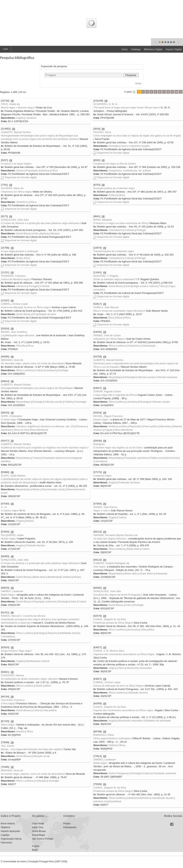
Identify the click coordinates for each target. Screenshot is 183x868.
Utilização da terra (138, 693)
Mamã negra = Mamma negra (17, 108)
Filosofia (21, 346)
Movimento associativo (131, 721)
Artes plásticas (41, 233)
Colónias (130, 230)
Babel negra (100, 763)
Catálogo (136, 49)
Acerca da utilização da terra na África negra (25, 307)
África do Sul (21, 430)
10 (177, 92)
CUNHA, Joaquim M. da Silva (110, 619)
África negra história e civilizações (112, 738)
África (122, 668)
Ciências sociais (146, 377)
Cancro (20, 170)
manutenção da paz (162, 798)
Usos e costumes (130, 146)
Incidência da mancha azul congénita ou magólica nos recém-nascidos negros (44, 448)
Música (30, 521)
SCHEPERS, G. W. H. (106, 104)
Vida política (148, 630)
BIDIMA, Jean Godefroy (14, 332)
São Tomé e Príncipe (43, 839)
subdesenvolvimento (138, 798)
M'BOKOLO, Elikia (104, 735)
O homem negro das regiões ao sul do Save (118, 448)
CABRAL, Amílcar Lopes (14, 304)
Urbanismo (22, 202)
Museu (77, 577)
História (69, 402)
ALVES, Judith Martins (13, 476)
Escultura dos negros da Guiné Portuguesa (117, 595)
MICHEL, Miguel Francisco (108, 416)
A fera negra (8, 703)
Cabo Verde (38, 824)
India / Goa (38, 827)
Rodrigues (99, 444)
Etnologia (114, 146)
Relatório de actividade (158, 721)
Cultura (39, 370)
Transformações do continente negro (114, 251)
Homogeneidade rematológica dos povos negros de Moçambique (37, 388)
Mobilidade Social (69, 633)
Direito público (43, 686)
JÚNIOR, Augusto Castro (107, 391)
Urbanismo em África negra (16, 192)
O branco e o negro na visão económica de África (121, 223)
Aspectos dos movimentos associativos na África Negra (124, 654)
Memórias (166, 426)
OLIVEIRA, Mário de (12, 188)
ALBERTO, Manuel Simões (16, 132)
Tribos (162, 286)
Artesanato (161, 573)
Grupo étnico (23, 258)
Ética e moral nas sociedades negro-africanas (119, 311)
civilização (41, 781)
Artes (73, 602)
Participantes (70, 827)
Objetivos (6, 827)
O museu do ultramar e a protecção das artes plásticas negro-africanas (40, 223)
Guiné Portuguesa (118, 773)
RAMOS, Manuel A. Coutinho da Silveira (23, 616)
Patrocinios (6, 843)
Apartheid (6, 430)
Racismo (53, 633)
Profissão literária (35, 545)
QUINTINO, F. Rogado (106, 276)
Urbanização (149, 346)
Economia (173, 458)
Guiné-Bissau (23, 233)
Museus (55, 233)
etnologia (54, 781)
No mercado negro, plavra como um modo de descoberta (32, 363)
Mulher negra (8, 539)
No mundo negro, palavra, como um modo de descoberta (32, 774)
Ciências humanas (167, 377)
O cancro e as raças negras (16, 164)
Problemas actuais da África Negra (113, 623)
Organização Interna (11, 839)
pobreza (117, 801)
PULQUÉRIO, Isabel (12, 535)
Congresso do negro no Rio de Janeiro (115, 164)
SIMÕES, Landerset (12, 591)
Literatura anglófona (27, 426)
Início (125, 49)
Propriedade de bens (45, 314)
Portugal (141, 230)
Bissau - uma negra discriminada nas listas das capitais (31, 749)
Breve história (8, 824)
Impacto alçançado (10, 831)
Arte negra (99, 567)
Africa (54, 170)
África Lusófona (117, 346)
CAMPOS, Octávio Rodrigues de (111, 563)
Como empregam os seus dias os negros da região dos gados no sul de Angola (137, 136)
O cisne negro (9, 419)
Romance (81, 426)
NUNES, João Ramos (105, 507)
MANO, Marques (103, 220)
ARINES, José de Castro (107, 335)
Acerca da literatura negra (15, 279)
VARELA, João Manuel (106, 307)
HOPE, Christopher (12, 416)
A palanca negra (102, 476)
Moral (119, 318)
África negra (8, 725)
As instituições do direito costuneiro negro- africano (29, 679)
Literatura (31, 118)
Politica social (158, 458)
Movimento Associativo (139, 668)
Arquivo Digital (173, 49)
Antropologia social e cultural (141, 286)
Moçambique (116, 377)
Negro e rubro (101, 511)
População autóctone (38, 170)
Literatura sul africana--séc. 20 (57, 426)
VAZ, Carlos (8, 746)
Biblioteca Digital (153, 49)
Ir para (128, 92)
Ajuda (138, 83)
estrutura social (102, 801)
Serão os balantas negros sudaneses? (115, 279)
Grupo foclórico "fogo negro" (16, 651)
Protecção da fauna (129, 482)
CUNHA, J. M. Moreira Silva (109, 651)
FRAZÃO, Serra (102, 132)
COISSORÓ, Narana (12, 675)
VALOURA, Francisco (13, 700)
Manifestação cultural (38, 661)
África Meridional (39, 430)
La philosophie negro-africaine (18, 335)
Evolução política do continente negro (114, 188)
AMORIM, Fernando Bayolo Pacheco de (116, 535)
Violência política (118, 426)
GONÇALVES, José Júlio (15, 220)
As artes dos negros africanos (110, 539)
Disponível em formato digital (111, 153)
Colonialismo (116, 230)
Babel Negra (8, 595)
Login (5, 49)
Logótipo (5, 835)
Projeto (67, 824)
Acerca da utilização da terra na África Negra (118, 686)
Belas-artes (133, 549)
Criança (37, 458)
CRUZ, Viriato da (10, 104)
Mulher (36, 489)
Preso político (151, 426)
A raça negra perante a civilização (20, 251)
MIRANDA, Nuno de (12, 360)
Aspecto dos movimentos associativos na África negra (123, 710)
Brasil (148, 170)
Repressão (135, 426)
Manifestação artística (60, 577)
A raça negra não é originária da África (115, 395)
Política (113, 195)
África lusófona (117, 402)
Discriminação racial (53, 489)
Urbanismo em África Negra (109, 339)
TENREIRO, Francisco (13, 276)
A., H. (4, 507)
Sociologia (81, 402)
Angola (20, 118)
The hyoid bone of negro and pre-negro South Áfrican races (126, 108)
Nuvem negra (101, 419)
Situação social (41, 756)
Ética (111, 318)
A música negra (10, 511)
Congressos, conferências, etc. (125, 170)
